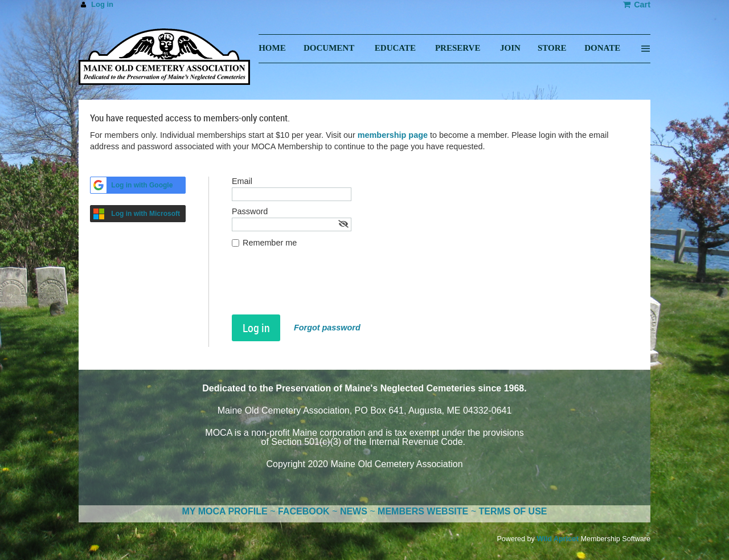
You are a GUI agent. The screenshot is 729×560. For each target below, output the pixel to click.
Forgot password (327, 328)
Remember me (270, 243)
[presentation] (318, 287)
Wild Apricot (558, 539)
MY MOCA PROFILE (225, 511)
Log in (102, 4)
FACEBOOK (304, 511)
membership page (393, 135)
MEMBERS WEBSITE (423, 511)
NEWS (354, 511)
